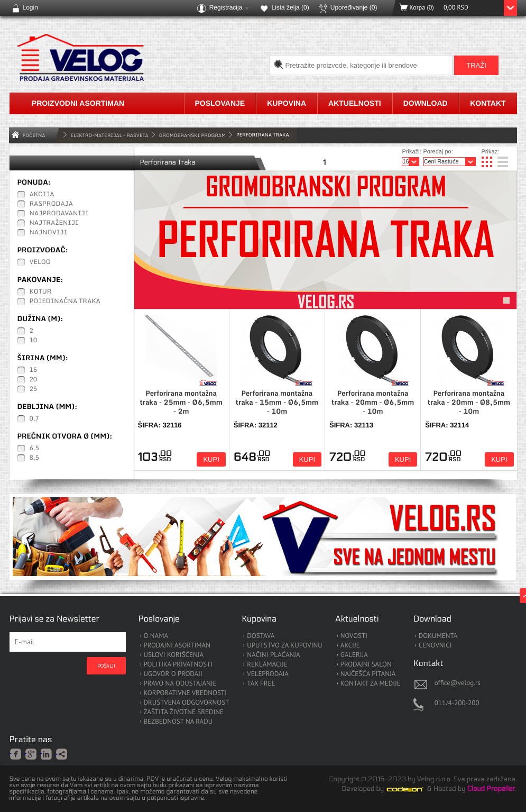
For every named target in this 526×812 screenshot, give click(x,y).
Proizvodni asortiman (78, 103)
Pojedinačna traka (65, 302)
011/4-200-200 (457, 703)
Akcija (42, 195)
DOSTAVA (261, 636)
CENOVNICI (435, 646)
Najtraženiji (54, 223)
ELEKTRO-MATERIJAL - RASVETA (110, 135)
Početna (34, 135)
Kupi (211, 459)
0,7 (34, 419)
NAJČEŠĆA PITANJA (368, 674)
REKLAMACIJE (267, 665)
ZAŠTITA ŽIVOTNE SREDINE (184, 712)
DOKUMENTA (438, 636)
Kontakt (488, 103)
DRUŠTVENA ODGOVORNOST (187, 703)
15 (34, 370)
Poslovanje (220, 103)
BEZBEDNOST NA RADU (178, 722)
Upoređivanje (354, 7)
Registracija (226, 7)
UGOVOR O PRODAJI (173, 674)
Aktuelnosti (355, 103)
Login (30, 7)
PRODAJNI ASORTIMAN (177, 646)
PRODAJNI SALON (366, 665)
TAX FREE (261, 684)
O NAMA (156, 636)
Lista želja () (290, 7)
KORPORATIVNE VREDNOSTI (185, 693)
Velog (40, 262)
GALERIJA (354, 655)
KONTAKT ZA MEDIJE (371, 684)
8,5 (34, 458)
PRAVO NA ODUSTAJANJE (180, 684)
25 (34, 389)
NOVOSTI (354, 636)
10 (34, 341)
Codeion (412, 789)
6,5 (34, 449)
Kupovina (287, 103)
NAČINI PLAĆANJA (273, 655)
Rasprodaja (52, 204)
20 (34, 380)
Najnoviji (49, 233)
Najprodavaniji (59, 214)
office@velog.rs (458, 683)
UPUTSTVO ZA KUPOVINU (284, 646)
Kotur (41, 292)
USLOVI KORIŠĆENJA (174, 655)
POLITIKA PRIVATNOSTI (178, 665)
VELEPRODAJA (268, 674)
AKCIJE (350, 646)
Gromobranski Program (192, 135)
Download (426, 103)
